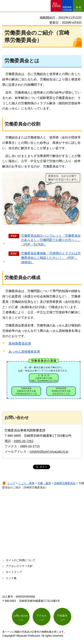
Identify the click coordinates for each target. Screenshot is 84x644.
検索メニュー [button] (78, 8)
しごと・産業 (26, 483)
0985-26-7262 (24, 441)
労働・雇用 (44, 483)
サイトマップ (14, 572)
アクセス (42, 616)
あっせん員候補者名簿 (24, 351)
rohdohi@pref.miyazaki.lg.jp (49, 452)
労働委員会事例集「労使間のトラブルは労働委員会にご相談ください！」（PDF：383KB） (51, 258)
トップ (11, 483)
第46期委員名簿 (20, 343)
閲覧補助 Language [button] (67, 8)
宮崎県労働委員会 (65, 483)
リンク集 (11, 578)
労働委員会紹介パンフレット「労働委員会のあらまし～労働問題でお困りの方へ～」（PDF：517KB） (51, 240)
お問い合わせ (21, 616)
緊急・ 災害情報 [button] (56, 5)
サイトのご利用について (21, 560)
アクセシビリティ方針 (19, 566)
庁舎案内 (62, 616)
